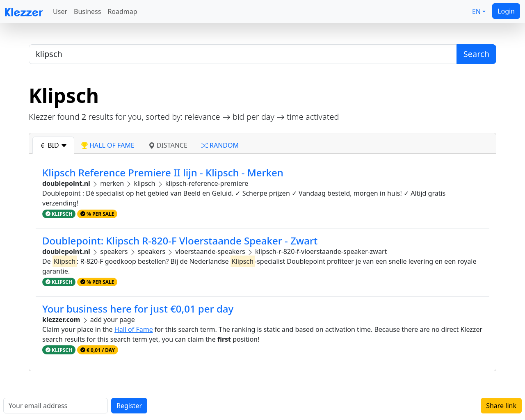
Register (129, 406)
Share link (501, 406)
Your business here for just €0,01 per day (138, 309)
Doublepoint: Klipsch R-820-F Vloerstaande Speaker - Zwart (180, 241)
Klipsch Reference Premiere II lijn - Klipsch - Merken (163, 172)
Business (87, 11)
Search (476, 54)
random (220, 145)
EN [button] (476, 11)
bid (53, 145)
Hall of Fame (134, 329)
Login (506, 11)
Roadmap (122, 11)
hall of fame (108, 145)
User (60, 11)
